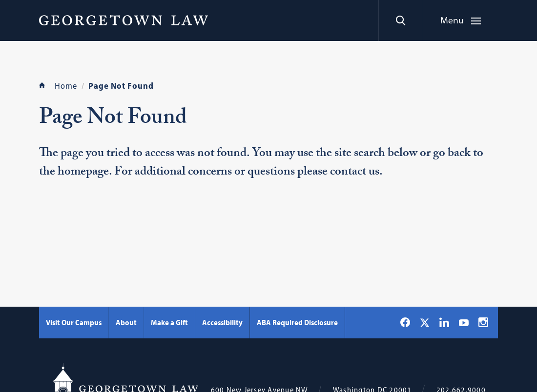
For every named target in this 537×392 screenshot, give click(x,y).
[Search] (401, 20)
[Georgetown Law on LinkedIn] (444, 322)
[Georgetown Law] (124, 20)
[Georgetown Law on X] (425, 323)
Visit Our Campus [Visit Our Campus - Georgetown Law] (74, 322)
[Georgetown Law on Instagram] (483, 322)
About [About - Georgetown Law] (126, 322)
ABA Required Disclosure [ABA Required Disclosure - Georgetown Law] (297, 322)
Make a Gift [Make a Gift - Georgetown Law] (169, 322)
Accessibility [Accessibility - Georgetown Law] (222, 322)
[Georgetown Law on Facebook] (405, 322)
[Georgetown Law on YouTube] (464, 322)
